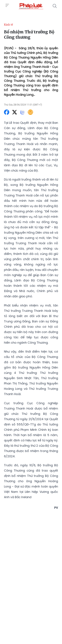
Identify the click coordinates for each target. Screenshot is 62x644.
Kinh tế (9, 25)
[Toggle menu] (7, 5)
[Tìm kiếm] (55, 6)
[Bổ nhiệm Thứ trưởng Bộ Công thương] (31, 6)
